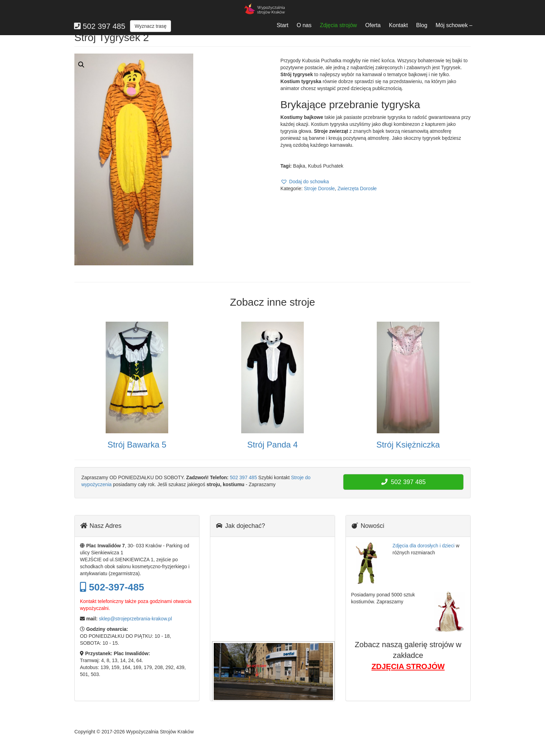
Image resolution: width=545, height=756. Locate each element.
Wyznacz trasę (151, 26)
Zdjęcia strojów (338, 25)
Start (283, 25)
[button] (305, 182)
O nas (304, 25)
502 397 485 (243, 477)
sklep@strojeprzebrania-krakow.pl (135, 619)
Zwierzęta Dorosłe (357, 188)
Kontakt (398, 25)
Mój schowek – (454, 25)
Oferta (373, 25)
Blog (422, 25)
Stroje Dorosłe (320, 188)
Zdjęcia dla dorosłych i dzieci (423, 546)
